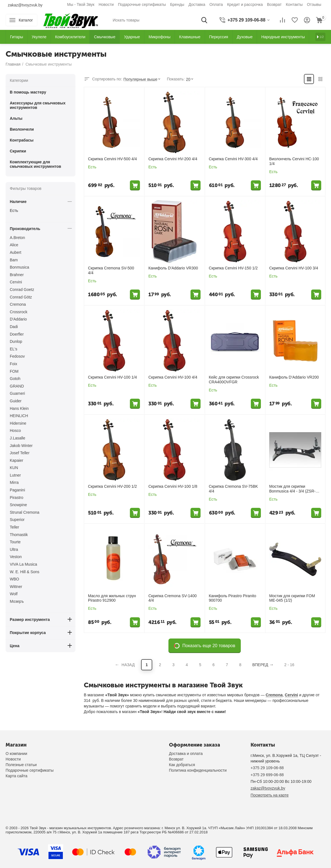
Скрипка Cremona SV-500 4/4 (111, 270)
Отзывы (314, 4)
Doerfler (17, 334)
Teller (14, 527)
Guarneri (17, 393)
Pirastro (16, 498)
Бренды (177, 4)
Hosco (15, 431)
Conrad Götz (21, 297)
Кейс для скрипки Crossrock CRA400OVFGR (234, 380)
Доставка (197, 4)
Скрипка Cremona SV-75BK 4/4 (234, 489)
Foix (13, 364)
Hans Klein (19, 408)
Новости (106, 4)
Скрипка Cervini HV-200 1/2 (112, 486)
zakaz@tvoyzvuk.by (25, 5)
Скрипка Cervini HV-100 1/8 (173, 486)
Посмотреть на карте (270, 795)
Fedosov (17, 356)
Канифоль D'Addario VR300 (173, 268)
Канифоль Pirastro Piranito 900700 (233, 598)
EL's (14, 349)
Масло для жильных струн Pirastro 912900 (112, 598)
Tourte (15, 542)
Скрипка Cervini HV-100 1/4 (112, 377)
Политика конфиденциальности (198, 770)
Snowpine (18, 505)
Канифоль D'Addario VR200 (294, 377)
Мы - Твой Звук (81, 4)
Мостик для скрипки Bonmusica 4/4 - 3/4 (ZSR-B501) (292, 489)
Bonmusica (19, 267)
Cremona (274, 695)
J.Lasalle (17, 438)
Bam (14, 260)
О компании (16, 754)
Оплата (216, 4)
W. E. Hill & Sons (25, 572)
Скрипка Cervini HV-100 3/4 (294, 268)
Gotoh (15, 379)
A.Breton (17, 238)
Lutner (15, 475)
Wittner (16, 587)
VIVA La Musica (23, 564)
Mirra (14, 482)
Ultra (14, 549)
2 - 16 (289, 665)
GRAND (17, 386)
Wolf (14, 594)
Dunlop (16, 341)
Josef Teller (20, 453)
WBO (14, 579)
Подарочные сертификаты (142, 4)
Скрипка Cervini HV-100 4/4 (173, 377)
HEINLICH (19, 416)
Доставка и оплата (186, 754)
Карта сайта (16, 776)
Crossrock (19, 312)
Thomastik (19, 535)
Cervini (291, 695)
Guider (16, 401)
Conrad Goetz (22, 290)
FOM (14, 371)
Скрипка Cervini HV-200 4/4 (173, 159)
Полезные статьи (21, 765)
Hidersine (18, 423)
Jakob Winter (21, 446)
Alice (14, 245)
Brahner (17, 275)
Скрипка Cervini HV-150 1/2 (233, 268)
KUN (14, 468)
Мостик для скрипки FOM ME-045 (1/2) (292, 598)
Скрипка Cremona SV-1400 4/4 (172, 598)
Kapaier (16, 460)
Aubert (16, 252)
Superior (17, 520)
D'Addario (18, 319)
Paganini (17, 490)
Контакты (294, 4)
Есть (14, 211)
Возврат (274, 4)
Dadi (14, 327)
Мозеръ (17, 601)
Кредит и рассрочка (245, 4)
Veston (16, 557)
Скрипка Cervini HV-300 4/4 (233, 159)
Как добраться (182, 765)
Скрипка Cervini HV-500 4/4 (112, 159)
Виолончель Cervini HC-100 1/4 (294, 161)
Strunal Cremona (25, 512)
